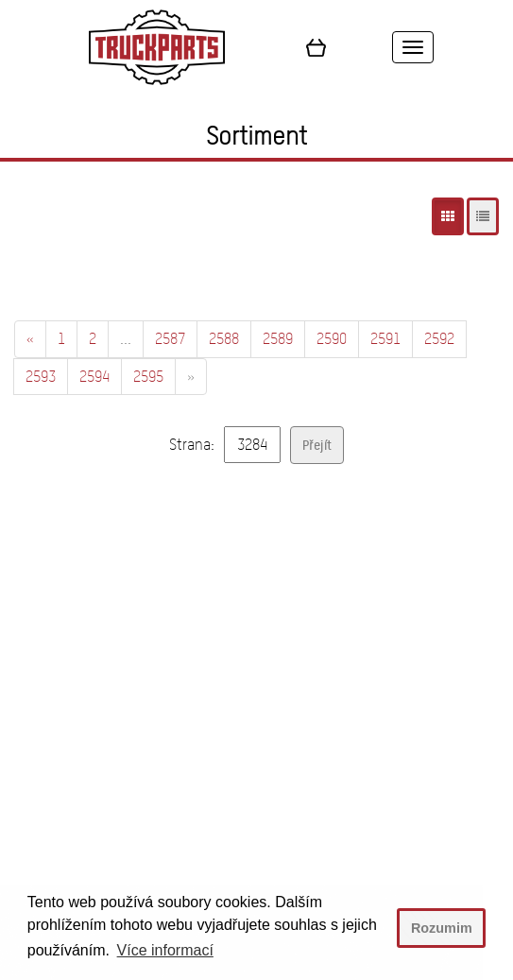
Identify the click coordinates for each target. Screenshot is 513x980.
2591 (385, 339)
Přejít (317, 445)
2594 (94, 377)
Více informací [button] (165, 950)
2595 (148, 377)
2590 (332, 339)
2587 (170, 339)
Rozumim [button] (442, 928)
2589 (278, 339)
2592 (439, 339)
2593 (41, 377)
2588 (224, 339)
